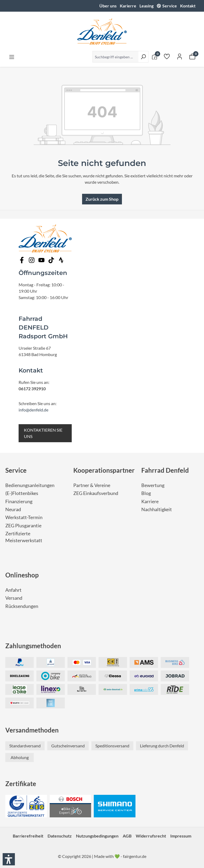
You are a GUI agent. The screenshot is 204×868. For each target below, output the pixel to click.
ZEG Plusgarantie (23, 526)
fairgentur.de (135, 856)
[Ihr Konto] (180, 56)
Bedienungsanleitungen (30, 485)
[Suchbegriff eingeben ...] (115, 57)
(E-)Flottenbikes (22, 493)
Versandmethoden (32, 730)
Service (170, 6)
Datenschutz (60, 836)
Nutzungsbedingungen (97, 836)
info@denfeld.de (33, 410)
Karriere (150, 501)
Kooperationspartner (104, 470)
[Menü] (12, 57)
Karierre (128, 6)
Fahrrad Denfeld (165, 470)
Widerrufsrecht (151, 836)
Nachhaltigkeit (157, 509)
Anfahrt (13, 590)
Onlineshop (22, 575)
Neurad (13, 509)
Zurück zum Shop (102, 199)
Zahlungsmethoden (33, 646)
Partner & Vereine (92, 485)
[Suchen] (143, 57)
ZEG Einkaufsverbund (96, 493)
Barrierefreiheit (28, 836)
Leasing (146, 6)
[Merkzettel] (167, 56)
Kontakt (188, 6)
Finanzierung (19, 501)
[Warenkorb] (192, 56)
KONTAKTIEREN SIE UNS (43, 433)
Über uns (108, 6)
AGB (127, 836)
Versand (14, 598)
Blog (146, 493)
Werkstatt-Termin (24, 517)
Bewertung (153, 485)
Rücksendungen (22, 606)
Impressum (181, 836)
